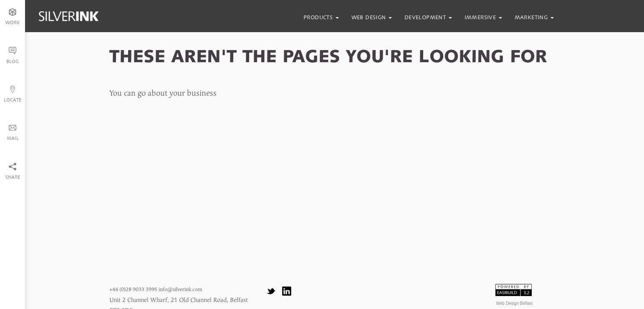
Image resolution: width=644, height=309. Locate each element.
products (321, 17)
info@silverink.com (180, 290)
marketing (534, 17)
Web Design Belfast (515, 303)
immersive (483, 17)
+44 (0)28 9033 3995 (133, 290)
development (428, 17)
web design (372, 17)
